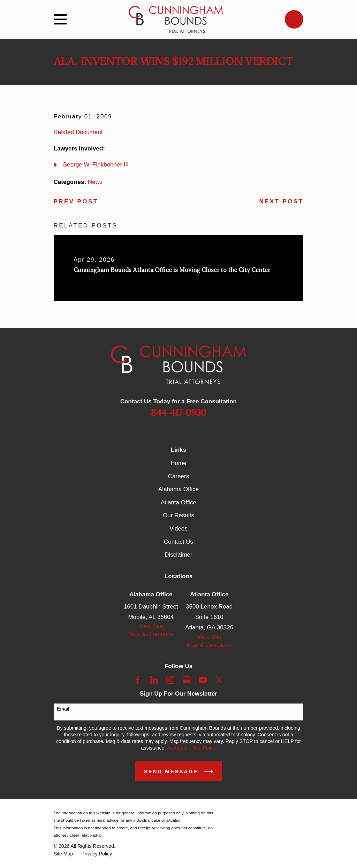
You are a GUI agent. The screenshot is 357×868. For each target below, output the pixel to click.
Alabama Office (178, 489)
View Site (151, 626)
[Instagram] (170, 680)
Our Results (178, 515)
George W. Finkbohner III (96, 165)
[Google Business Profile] (187, 680)
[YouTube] (203, 680)
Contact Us (178, 542)
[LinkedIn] (154, 680)
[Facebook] (138, 680)
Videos (178, 529)
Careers (178, 476)
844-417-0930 (178, 413)
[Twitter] (219, 680)
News (95, 182)
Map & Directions (151, 634)
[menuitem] (63, 854)
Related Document (78, 132)
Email (63, 709)
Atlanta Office (178, 502)
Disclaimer (178, 555)
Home (178, 463)
